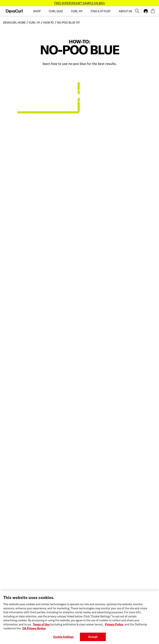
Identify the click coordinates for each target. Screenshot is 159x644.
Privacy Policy (114, 627)
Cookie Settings (64, 639)
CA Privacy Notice (34, 631)
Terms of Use (41, 627)
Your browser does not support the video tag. (47, 96)
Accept (93, 639)
